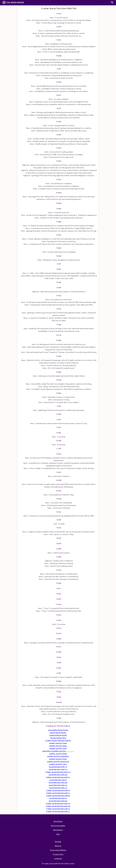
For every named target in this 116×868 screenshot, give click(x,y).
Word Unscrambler (58, 826)
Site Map (58, 841)
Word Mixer (58, 821)
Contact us (58, 858)
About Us (58, 846)
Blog (58, 834)
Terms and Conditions (58, 850)
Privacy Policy (58, 854)
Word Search (58, 830)
